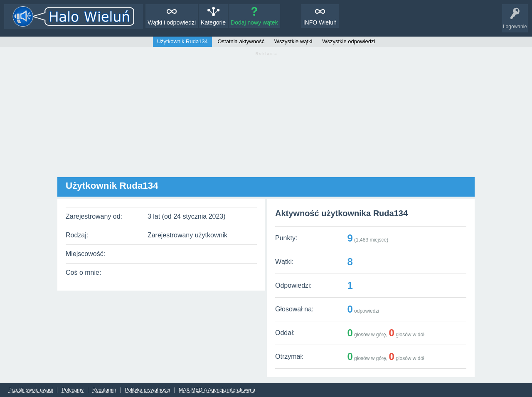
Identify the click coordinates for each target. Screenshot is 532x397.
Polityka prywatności (147, 390)
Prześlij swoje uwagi (31, 390)
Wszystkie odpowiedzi (349, 41)
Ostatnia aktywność (241, 41)
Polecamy (73, 390)
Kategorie (213, 22)
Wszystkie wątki (293, 41)
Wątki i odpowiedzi (172, 22)
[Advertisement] (266, 119)
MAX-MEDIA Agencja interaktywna (217, 390)
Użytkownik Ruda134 (182, 41)
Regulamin (104, 390)
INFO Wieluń (320, 22)
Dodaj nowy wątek (254, 22)
